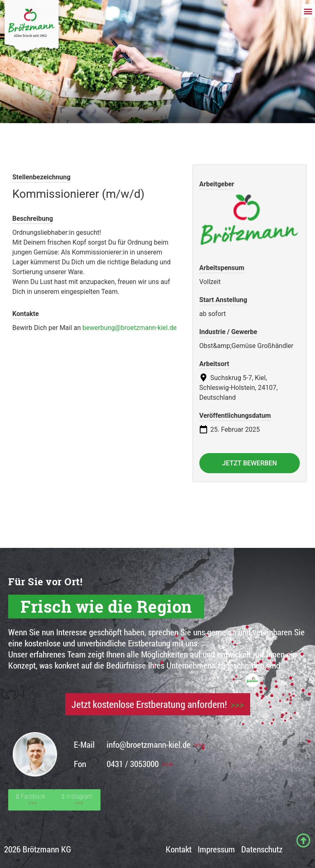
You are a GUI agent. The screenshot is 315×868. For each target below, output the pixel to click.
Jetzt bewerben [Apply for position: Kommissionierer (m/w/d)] (250, 463)
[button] (308, 11)
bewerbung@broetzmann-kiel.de (129, 328)
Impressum (216, 849)
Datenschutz (262, 849)
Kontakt (179, 849)
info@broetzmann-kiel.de (149, 744)
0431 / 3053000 (133, 764)
